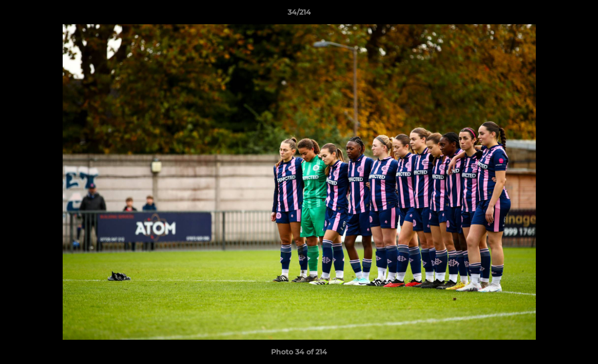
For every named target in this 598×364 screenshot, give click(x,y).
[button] (580, 15)
